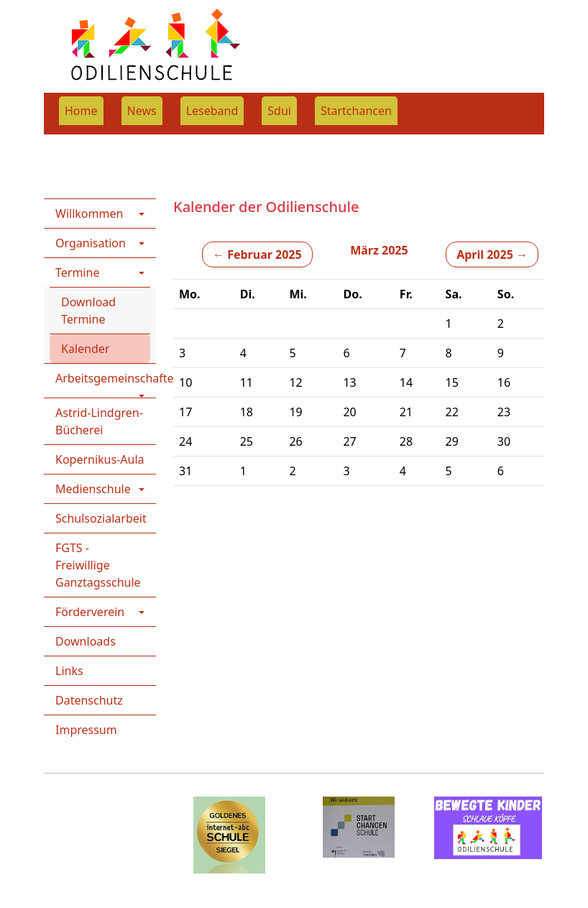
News (142, 111)
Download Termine (88, 311)
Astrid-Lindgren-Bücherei (99, 421)
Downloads (86, 641)
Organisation (91, 243)
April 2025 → (492, 254)
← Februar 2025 (257, 254)
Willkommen (89, 214)
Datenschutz (89, 700)
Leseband (212, 111)
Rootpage (70, 144)
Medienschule (93, 489)
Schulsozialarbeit (101, 518)
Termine (182, 144)
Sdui (279, 111)
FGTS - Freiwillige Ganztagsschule (98, 565)
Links (69, 671)
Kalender (85, 349)
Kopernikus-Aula (100, 459)
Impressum (86, 730)
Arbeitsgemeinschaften (106, 378)
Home (81, 111)
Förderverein (90, 612)
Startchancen (356, 111)
